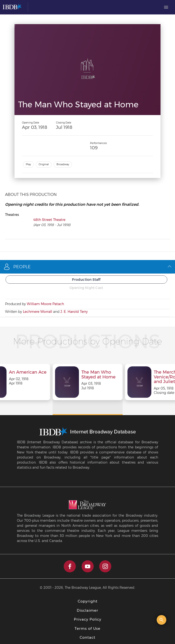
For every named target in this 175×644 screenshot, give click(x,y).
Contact (87, 637)
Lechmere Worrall (38, 312)
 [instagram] (105, 566)
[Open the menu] (166, 7)
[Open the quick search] (161, 620)
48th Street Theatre (49, 220)
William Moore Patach (45, 304)
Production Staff (86, 280)
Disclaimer (87, 610)
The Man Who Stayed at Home (98, 375)
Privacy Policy (88, 619)
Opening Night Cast (86, 288)
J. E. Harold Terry (74, 312)
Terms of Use (87, 628)
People (87, 267)
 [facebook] (70, 566)
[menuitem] (166, 7)
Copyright (88, 601)
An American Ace (28, 372)
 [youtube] (88, 566)
